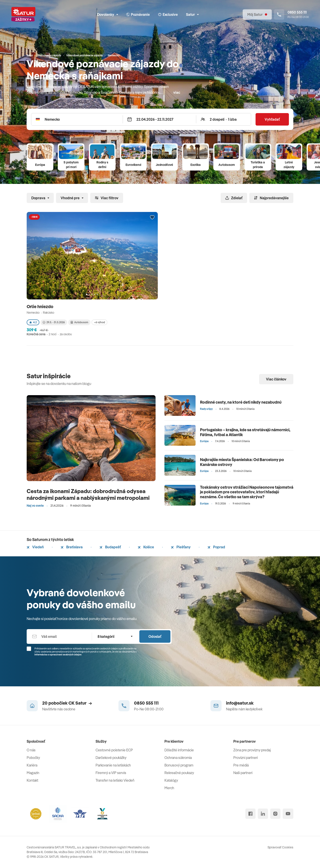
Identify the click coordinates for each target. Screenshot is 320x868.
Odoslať (155, 636)
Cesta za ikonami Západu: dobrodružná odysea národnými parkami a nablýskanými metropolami (88, 494)
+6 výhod (99, 322)
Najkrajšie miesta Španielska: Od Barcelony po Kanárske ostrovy (242, 462)
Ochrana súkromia (178, 758)
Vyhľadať (272, 119)
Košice (146, 547)
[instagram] (275, 814)
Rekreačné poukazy (179, 773)
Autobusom (227, 165)
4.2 (33, 322)
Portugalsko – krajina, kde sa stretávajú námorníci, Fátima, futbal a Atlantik (245, 432)
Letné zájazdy (289, 165)
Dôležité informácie (179, 750)
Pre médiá (241, 765)
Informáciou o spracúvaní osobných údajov (58, 655)
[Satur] (23, 14)
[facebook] (250, 814)
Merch (169, 788)
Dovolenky (108, 14)
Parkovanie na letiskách (113, 765)
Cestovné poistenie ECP (114, 750)
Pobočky (33, 758)
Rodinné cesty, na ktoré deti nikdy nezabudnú (241, 402)
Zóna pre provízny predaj (252, 750)
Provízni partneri (246, 758)
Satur (192, 14)
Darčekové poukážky (111, 758)
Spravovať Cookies (280, 847)
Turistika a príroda (258, 165)
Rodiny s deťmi (102, 165)
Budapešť (110, 547)
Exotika (196, 165)
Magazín (33, 773)
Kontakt (32, 780)
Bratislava (72, 547)
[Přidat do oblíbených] (152, 218)
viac (177, 92)
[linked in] (263, 814)
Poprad (216, 547)
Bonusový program (179, 765)
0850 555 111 (146, 703)
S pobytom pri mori (71, 165)
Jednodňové (164, 165)
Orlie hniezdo (40, 306)
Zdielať (234, 198)
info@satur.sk (240, 703)
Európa (40, 165)
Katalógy (171, 780)
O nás (31, 750)
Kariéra (32, 765)
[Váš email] (59, 636)
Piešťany (181, 547)
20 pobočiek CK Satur (67, 703)
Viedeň (35, 547)
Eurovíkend (133, 165)
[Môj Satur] (257, 14)
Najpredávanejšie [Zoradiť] (271, 198)
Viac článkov (276, 379)
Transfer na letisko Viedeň (115, 780)
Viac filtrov (107, 198)
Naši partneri (243, 773)
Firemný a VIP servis (111, 773)
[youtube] (288, 814)
